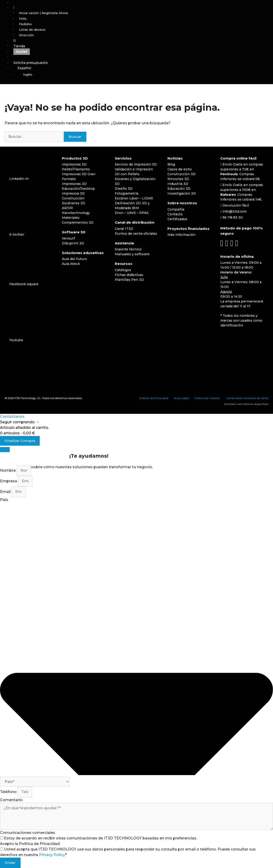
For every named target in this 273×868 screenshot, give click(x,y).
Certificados (177, 219)
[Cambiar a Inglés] (145, 75)
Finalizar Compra (20, 441)
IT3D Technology (25, 398)
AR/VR (67, 208)
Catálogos (123, 270)
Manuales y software (132, 254)
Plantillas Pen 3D (129, 280)
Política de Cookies (207, 398)
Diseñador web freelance (239, 404)
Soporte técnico (128, 249)
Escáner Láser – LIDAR (134, 198)
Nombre (8, 470)
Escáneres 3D (74, 203)
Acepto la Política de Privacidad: (30, 844)
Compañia (176, 209)
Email (6, 492)
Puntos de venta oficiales (136, 234)
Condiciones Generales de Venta (247, 398)
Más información (181, 235)
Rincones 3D (178, 179)
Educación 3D (179, 189)
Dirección (26, 35)
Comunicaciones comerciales (28, 833)
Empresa (9, 481)
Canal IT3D (124, 229)
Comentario (11, 800)
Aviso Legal (182, 398)
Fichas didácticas (129, 275)
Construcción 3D (182, 174)
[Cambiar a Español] (227, 337)
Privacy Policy (52, 855)
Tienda (19, 46)
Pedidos (25, 24)
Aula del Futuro (74, 259)
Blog (171, 164)
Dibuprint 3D (73, 243)
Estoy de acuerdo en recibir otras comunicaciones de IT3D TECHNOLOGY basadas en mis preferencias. (100, 838)
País (4, 500)
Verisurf (68, 238)
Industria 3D (178, 184)
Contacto (175, 214)
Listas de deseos (32, 30)
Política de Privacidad (154, 398)
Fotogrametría (127, 193)
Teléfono (9, 792)
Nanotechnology (76, 213)
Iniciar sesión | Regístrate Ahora (43, 13)
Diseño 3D (124, 189)
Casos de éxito (180, 169)
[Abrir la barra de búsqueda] (142, 3)
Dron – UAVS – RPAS (132, 213)
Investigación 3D (182, 193)
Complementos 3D (78, 222)
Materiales (71, 218)
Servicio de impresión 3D (136, 164)
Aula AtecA (71, 264)
